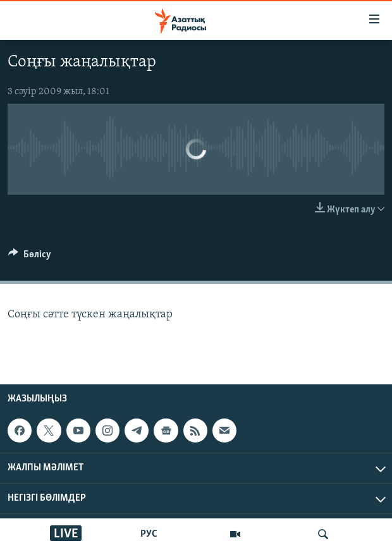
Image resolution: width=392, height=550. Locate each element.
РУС (149, 534)
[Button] (30, 257)
